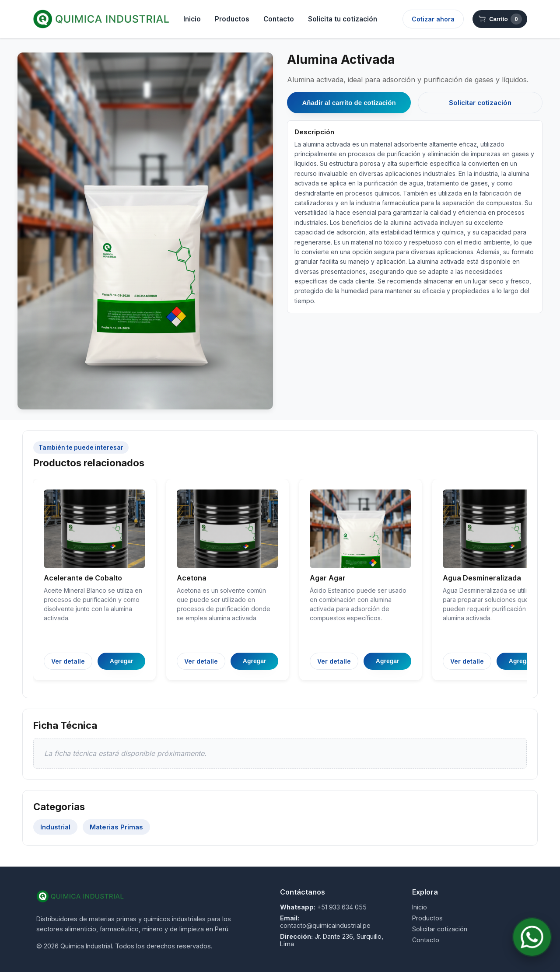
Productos (232, 19)
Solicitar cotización (480, 103)
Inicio (192, 19)
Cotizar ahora (433, 19)
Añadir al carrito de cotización (349, 103)
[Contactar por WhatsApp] (532, 937)
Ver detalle (68, 661)
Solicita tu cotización (343, 19)
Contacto (279, 19)
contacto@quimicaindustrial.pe (325, 925)
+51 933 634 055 (342, 907)
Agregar (122, 661)
